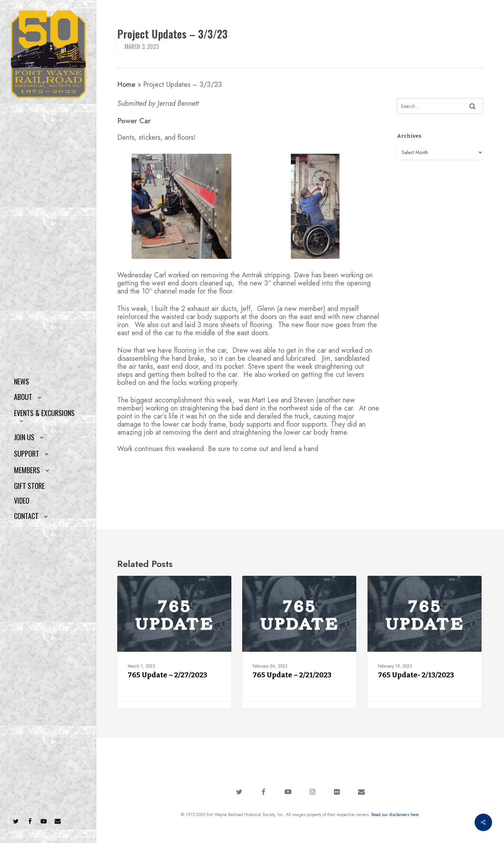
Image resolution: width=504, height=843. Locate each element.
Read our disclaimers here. (395, 815)
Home (126, 85)
